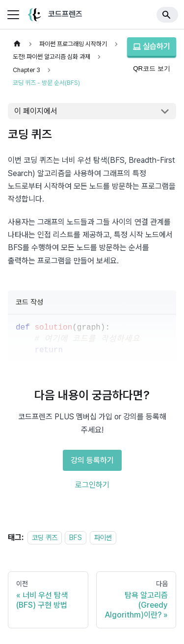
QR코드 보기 (152, 68)
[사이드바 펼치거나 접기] (13, 15)
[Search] (167, 15)
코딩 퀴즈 (45, 537)
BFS (76, 537)
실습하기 (152, 46)
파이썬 (103, 537)
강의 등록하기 (92, 460)
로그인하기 (92, 485)
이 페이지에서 (36, 111)
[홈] (17, 44)
